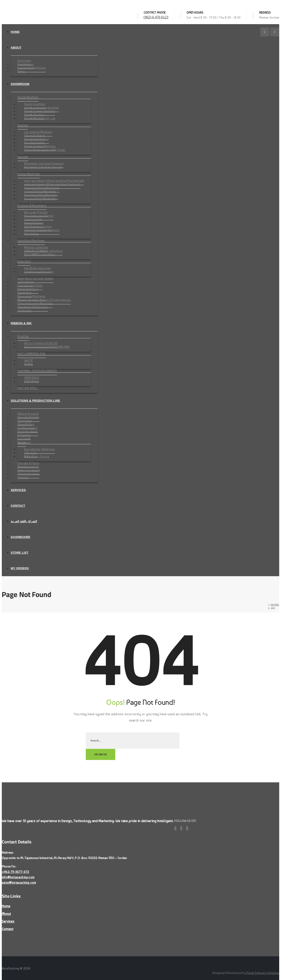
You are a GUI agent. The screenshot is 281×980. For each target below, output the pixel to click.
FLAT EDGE (31, 381)
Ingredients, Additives (39, 449)
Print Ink (23, 336)
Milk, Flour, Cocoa (37, 456)
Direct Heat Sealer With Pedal (45, 150)
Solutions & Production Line (35, 401)
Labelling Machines (31, 240)
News (21, 71)
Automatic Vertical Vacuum (43, 167)
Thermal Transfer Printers (42, 230)
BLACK (28, 364)
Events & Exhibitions (32, 68)
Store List (20, 553)
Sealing (23, 125)
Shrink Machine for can (40, 118)
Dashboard (20, 537)
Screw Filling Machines (40, 199)
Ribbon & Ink (21, 323)
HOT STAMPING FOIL (32, 353)
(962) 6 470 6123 (156, 17)
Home (15, 32)
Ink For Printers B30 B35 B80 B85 (47, 347)
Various (23, 477)
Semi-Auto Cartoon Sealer (36, 278)
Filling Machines (29, 174)
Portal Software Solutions (263, 973)
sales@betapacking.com (19, 882)
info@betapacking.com (18, 877)
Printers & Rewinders (32, 205)
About (16, 48)
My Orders (20, 568)
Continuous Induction (39, 272)
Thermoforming (28, 474)
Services (18, 490)
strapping (24, 311)
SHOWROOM (20, 84)
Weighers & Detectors (33, 307)
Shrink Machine (28, 97)
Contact (18, 506)
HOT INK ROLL (27, 388)
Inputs (22, 442)
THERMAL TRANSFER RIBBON (37, 371)
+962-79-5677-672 (15, 872)
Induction (24, 261)
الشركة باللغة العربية (24, 521)
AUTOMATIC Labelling (40, 254)
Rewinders (31, 234)
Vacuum (23, 157)
